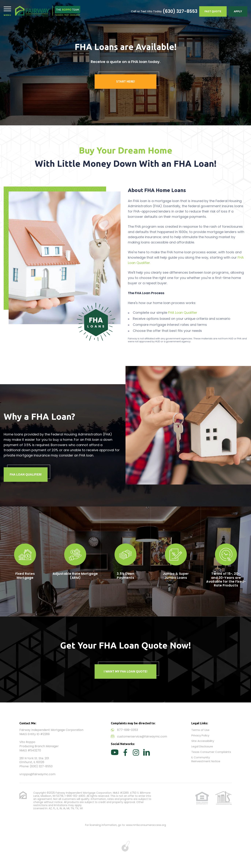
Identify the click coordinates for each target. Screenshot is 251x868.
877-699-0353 (128, 730)
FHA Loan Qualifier (183, 313)
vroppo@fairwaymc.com (37, 774)
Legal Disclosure (202, 746)
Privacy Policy (200, 735)
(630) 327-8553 (180, 11)
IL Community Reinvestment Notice (206, 759)
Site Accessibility (203, 741)
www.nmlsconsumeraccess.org (146, 825)
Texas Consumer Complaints (211, 752)
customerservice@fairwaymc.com (142, 736)
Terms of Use (200, 730)
